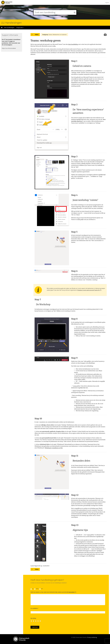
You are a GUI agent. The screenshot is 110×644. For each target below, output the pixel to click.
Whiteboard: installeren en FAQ (54, 448)
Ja (32, 589)
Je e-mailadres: (35, 608)
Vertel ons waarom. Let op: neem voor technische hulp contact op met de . (54, 592)
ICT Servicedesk (71, 592)
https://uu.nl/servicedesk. (9, 48)
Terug (37, 35)
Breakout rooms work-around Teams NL (89, 290)
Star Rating (33, 618)
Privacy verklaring (92, 637)
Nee (41, 589)
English (107, 3)
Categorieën (20, 28)
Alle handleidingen (9, 28)
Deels (36, 589)
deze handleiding (73, 44)
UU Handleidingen (11, 23)
